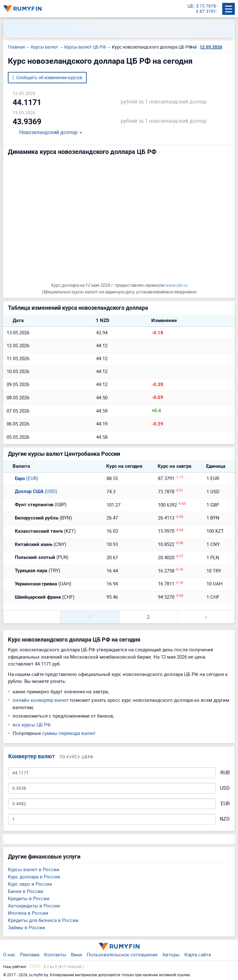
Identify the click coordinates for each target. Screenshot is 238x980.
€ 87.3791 (206, 12)
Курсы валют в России (34, 869)
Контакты (55, 954)
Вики (76, 954)
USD (225, 788)
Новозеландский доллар (46, 132)
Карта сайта (198, 954)
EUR (225, 804)
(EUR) (22, 478)
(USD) (32, 491)
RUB (225, 773)
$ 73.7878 (206, 6)
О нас (9, 954)
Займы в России (26, 927)
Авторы (171, 954)
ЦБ (191, 6)
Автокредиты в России (34, 906)
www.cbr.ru (176, 285)
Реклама (30, 954)
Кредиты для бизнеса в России (43, 920)
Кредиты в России (29, 898)
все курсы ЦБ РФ (32, 725)
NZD (225, 819)
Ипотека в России (28, 913)
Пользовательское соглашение (122, 954)
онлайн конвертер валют (41, 700)
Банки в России (26, 891)
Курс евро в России (30, 884)
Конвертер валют (32, 756)
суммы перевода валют (69, 733)
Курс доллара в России (34, 877)
